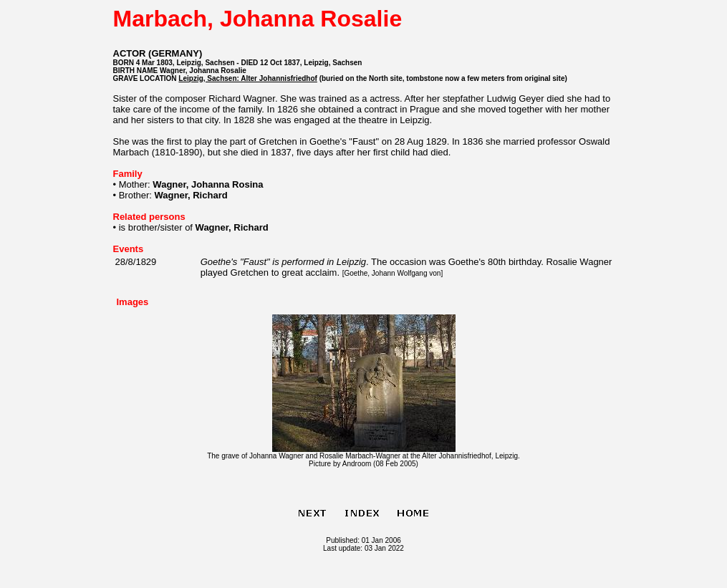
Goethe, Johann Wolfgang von (392, 273)
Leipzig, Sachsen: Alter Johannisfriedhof (248, 78)
